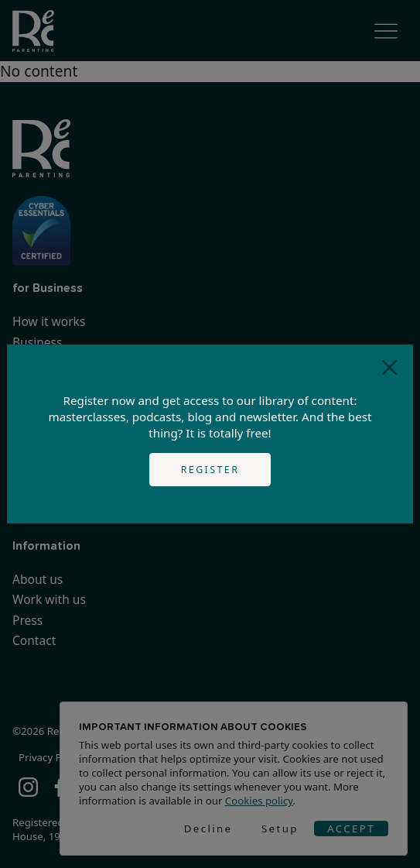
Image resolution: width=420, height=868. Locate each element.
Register (210, 470)
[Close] (389, 368)
